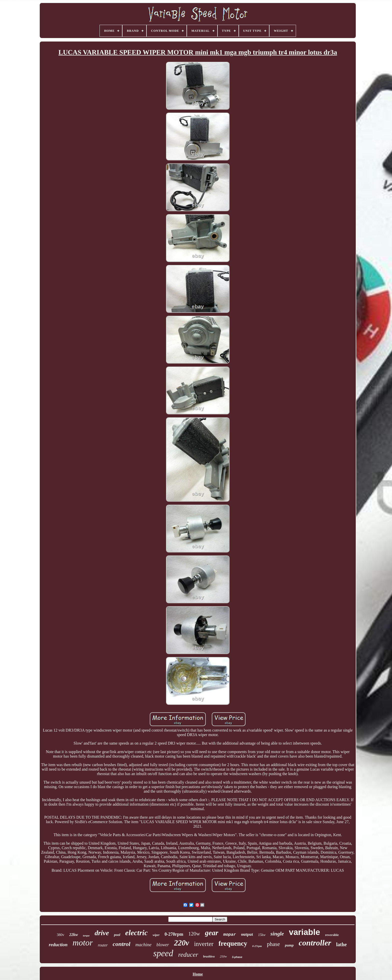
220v (181, 943)
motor (83, 943)
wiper (156, 935)
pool (117, 935)
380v (60, 935)
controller (315, 943)
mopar (230, 935)
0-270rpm (174, 934)
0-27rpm (257, 946)
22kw (74, 935)
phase (273, 944)
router (103, 945)
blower (163, 945)
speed (163, 953)
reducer (188, 955)
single (277, 934)
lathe (341, 944)
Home (198, 974)
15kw (262, 935)
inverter (204, 944)
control (122, 944)
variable (305, 932)
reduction (58, 945)
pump (289, 945)
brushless (209, 956)
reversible (332, 935)
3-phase (237, 957)
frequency (233, 943)
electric (136, 933)
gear (212, 933)
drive (102, 933)
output (247, 934)
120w (194, 934)
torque (86, 936)
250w (223, 956)
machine (143, 945)
